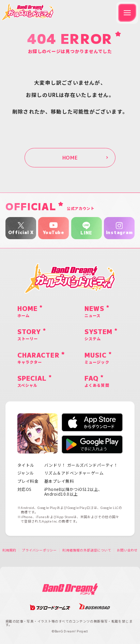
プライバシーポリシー (39, 550)
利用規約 (9, 550)
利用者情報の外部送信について (87, 550)
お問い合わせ (127, 550)
